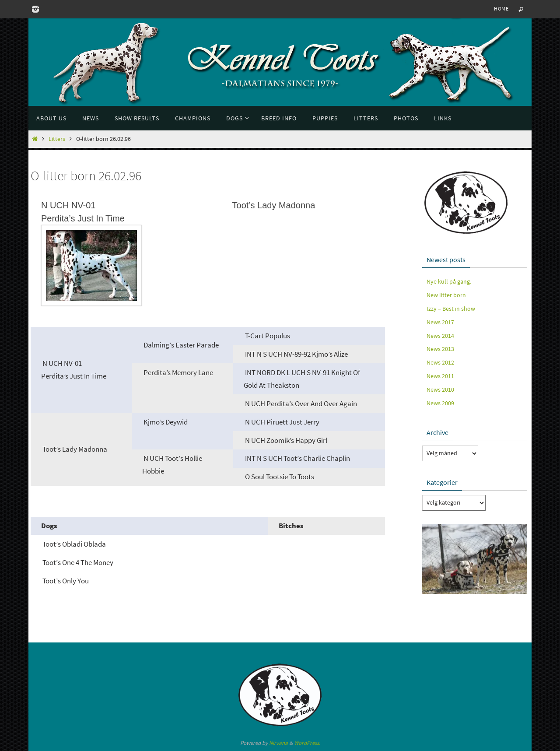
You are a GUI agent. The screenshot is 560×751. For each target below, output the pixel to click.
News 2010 (440, 390)
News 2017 (440, 322)
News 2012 (440, 362)
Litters (57, 139)
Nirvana (278, 743)
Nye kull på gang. (449, 281)
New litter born (446, 295)
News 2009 (440, 403)
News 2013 (440, 349)
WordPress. (307, 743)
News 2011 (440, 376)
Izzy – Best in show (451, 309)
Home (501, 9)
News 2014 (440, 336)
